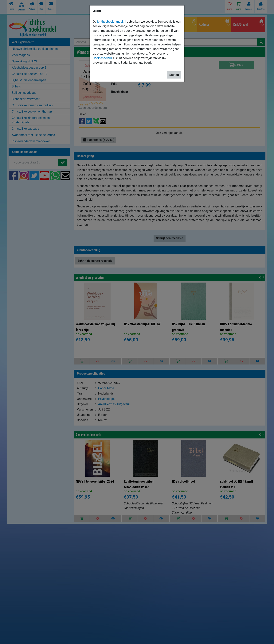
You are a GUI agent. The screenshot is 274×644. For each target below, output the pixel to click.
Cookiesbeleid (102, 58)
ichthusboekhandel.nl (112, 22)
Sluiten (174, 75)
